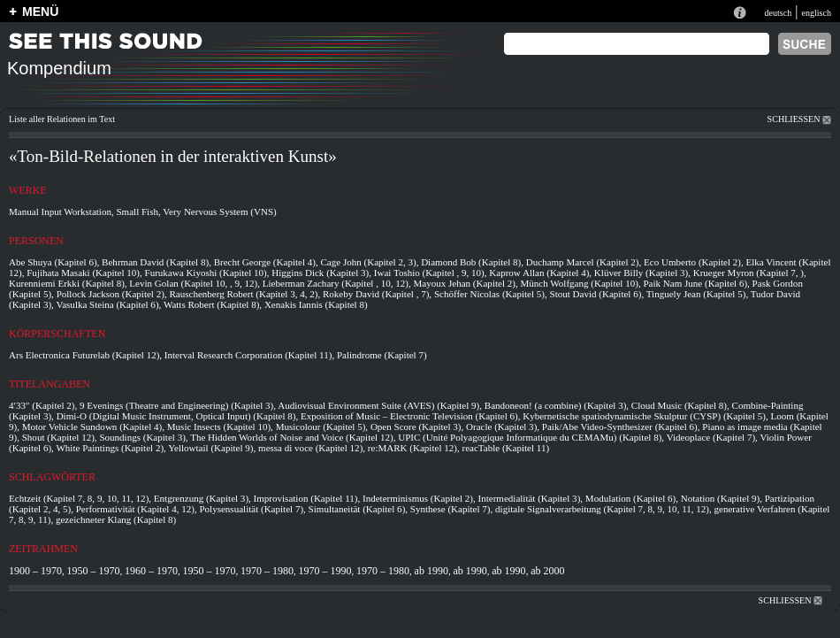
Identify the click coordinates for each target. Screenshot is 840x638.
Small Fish (137, 211)
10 (131, 273)
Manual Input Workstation (60, 211)
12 (14, 273)
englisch (816, 13)
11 (324, 355)
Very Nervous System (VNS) (219, 211)
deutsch (778, 13)
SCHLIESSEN (799, 119)
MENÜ (40, 12)
